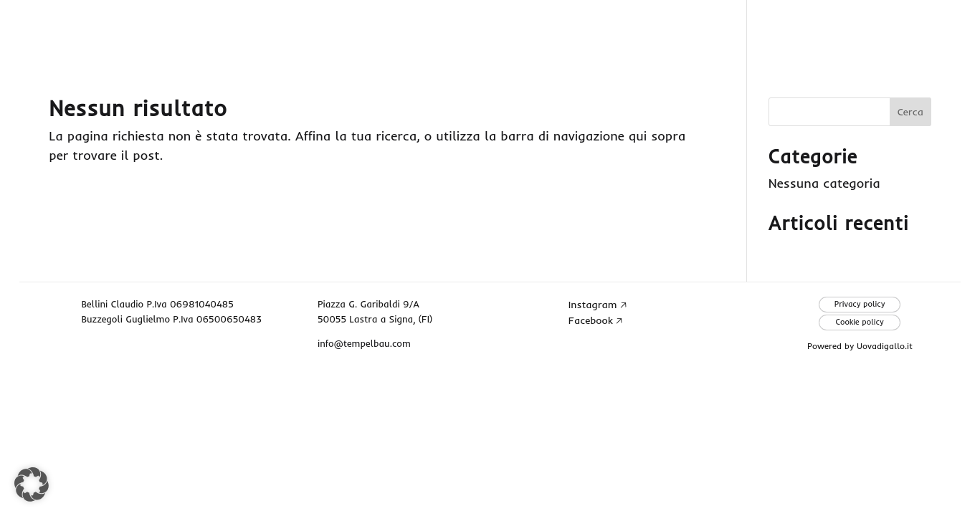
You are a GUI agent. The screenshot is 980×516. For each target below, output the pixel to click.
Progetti (792, 29)
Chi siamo (679, 29)
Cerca (910, 112)
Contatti (903, 29)
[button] (32, 484)
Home (577, 29)
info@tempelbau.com (364, 343)
